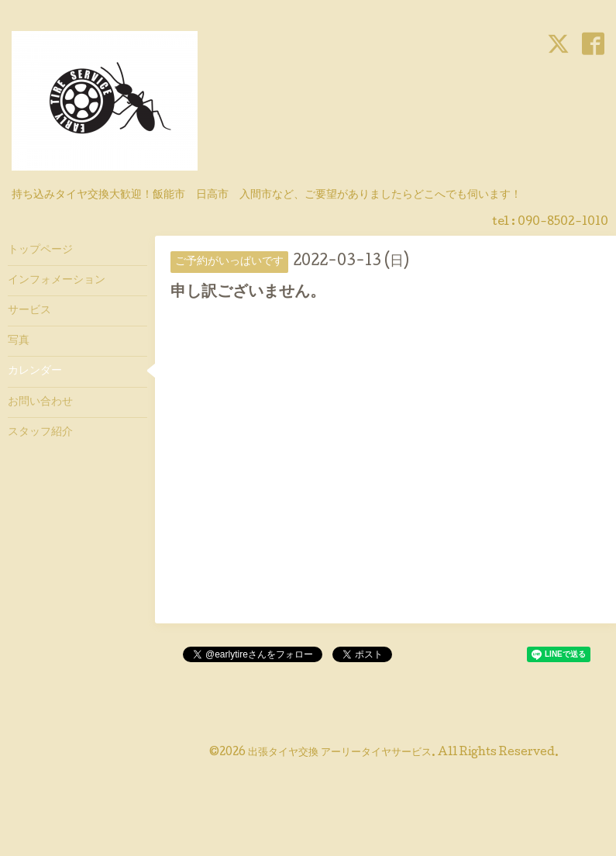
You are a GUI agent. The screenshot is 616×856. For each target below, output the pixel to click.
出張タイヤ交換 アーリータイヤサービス (340, 753)
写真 (19, 341)
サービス (29, 311)
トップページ (40, 250)
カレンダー (35, 371)
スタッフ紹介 (40, 433)
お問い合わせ (40, 402)
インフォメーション (57, 281)
